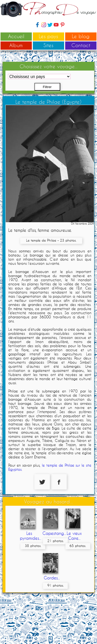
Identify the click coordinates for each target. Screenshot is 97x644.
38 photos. (33, 546)
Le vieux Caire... (74, 536)
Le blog (81, 36)
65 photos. (78, 546)
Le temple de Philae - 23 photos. (51, 240)
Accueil (16, 36)
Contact (81, 45)
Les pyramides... (31, 536)
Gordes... (52, 578)
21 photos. (55, 541)
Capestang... (54, 533)
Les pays (48, 36)
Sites (48, 45)
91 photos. (55, 585)
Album (16, 45)
